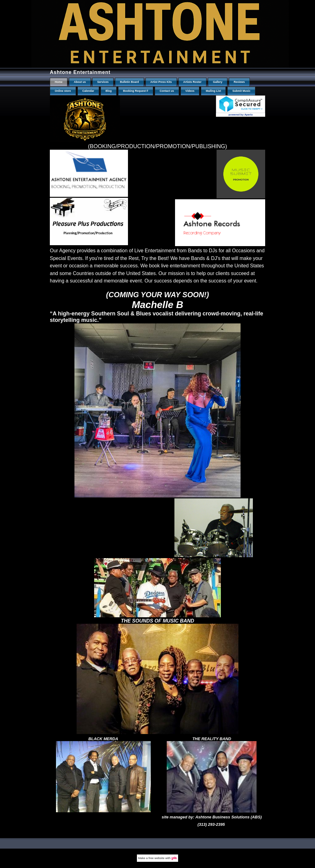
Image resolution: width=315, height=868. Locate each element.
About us (80, 82)
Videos (190, 91)
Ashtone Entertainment (80, 72)
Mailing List (213, 91)
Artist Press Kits (161, 82)
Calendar (88, 91)
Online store (63, 91)
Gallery (218, 82)
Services (103, 82)
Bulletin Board (130, 82)
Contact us (167, 91)
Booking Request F (136, 91)
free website (157, 858)
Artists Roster (193, 82)
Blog (109, 91)
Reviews (239, 82)
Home (59, 82)
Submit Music (241, 91)
